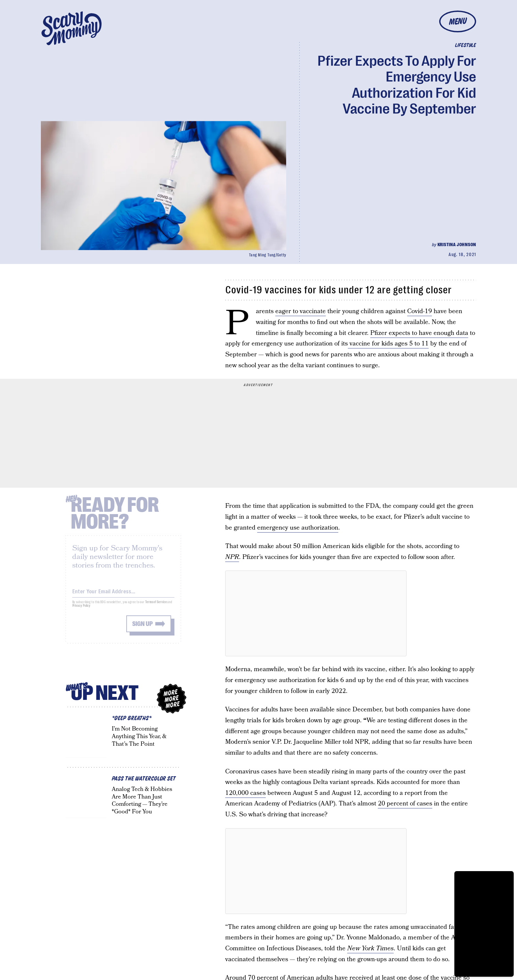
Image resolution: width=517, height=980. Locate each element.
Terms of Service (156, 606)
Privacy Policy (81, 610)
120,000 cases (245, 793)
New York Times (370, 948)
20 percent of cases (405, 804)
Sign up (142, 628)
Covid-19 (420, 311)
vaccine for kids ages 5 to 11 (388, 344)
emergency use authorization (298, 528)
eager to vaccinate (301, 311)
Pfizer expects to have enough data (419, 333)
